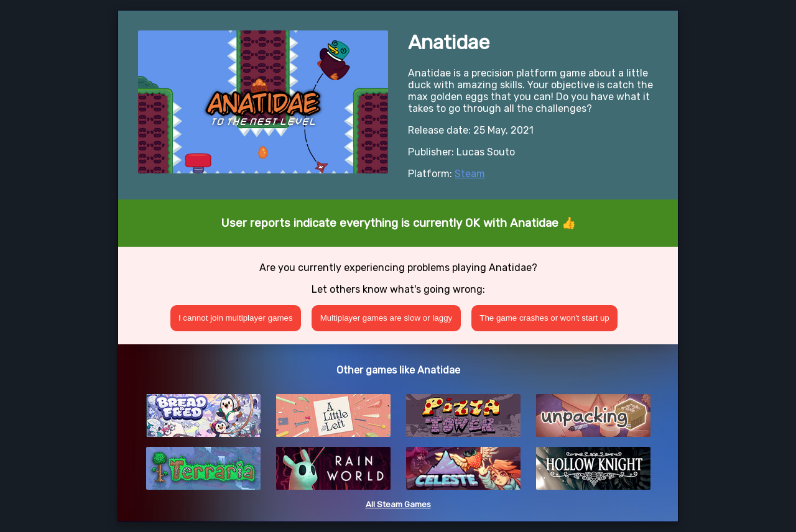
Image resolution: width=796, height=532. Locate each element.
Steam (470, 174)
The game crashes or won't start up (544, 318)
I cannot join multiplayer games (236, 318)
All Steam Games (398, 504)
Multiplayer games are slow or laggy (386, 318)
